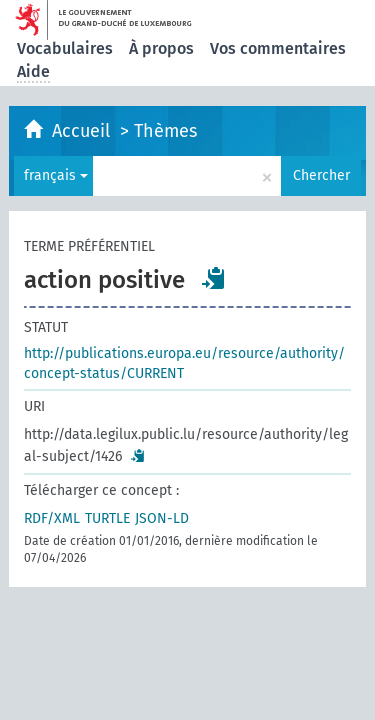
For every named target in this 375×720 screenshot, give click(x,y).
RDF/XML (52, 518)
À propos (161, 48)
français (56, 175)
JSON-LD (162, 518)
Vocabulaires (65, 48)
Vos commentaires (278, 48)
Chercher (321, 175)
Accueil (83, 131)
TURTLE (107, 518)
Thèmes (165, 131)
